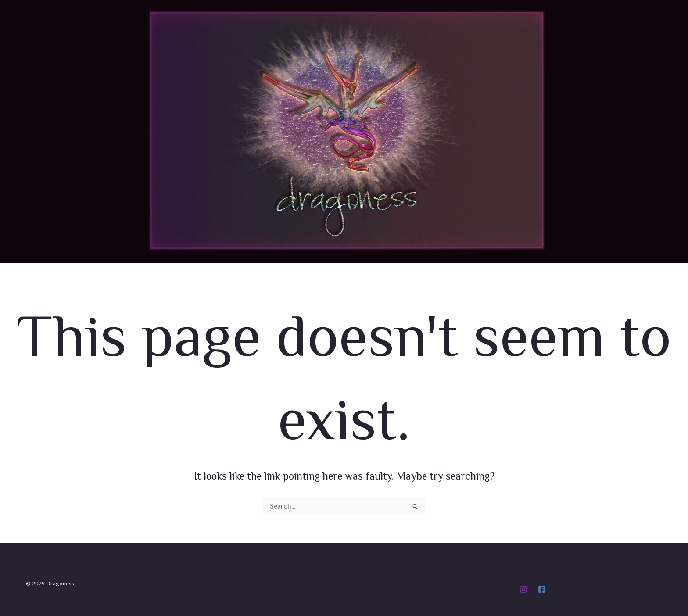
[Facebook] (542, 589)
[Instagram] (523, 589)
